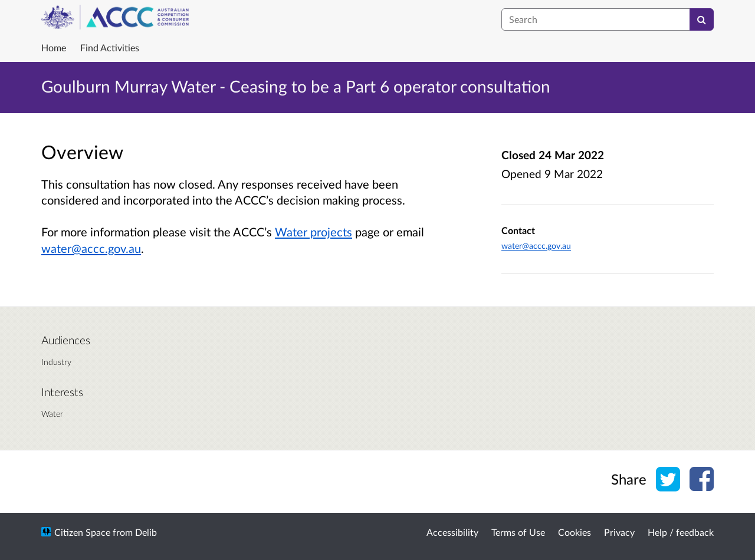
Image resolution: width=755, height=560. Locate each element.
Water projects (314, 232)
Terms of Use (518, 532)
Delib (146, 532)
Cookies (575, 532)
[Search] (702, 19)
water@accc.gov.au (91, 248)
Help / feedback (681, 532)
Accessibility (452, 532)
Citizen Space (82, 532)
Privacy (619, 532)
